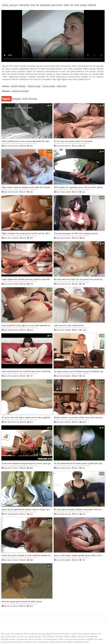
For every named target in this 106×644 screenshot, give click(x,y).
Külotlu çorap (34, 86)
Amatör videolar (18, 86)
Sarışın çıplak (49, 86)
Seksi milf (61, 86)
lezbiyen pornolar (20, 91)
